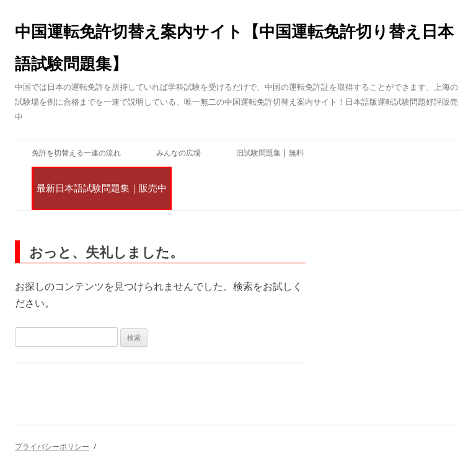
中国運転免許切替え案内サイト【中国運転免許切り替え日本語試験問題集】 (234, 47)
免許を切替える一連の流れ (76, 153)
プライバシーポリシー (52, 446)
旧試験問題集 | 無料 (270, 153)
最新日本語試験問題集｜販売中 (102, 188)
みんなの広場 (178, 153)
